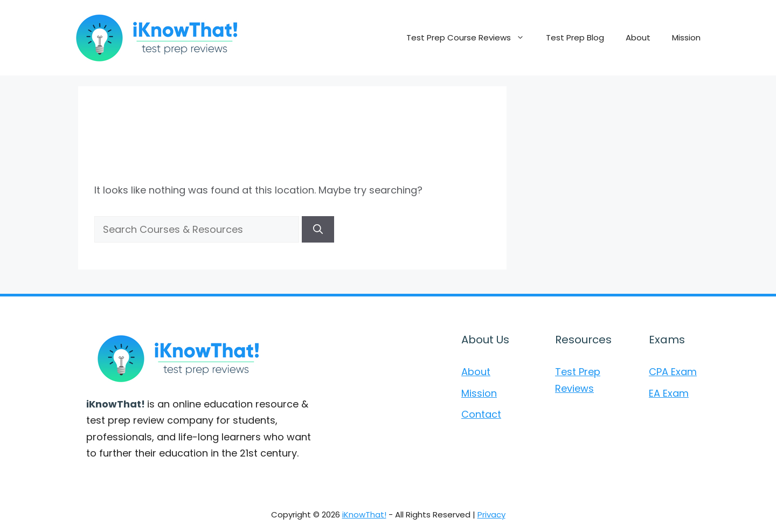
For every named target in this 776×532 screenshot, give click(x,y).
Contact (481, 414)
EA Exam (669, 393)
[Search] (318, 229)
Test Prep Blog (575, 37)
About (638, 37)
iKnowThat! (364, 514)
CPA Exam (673, 372)
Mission (686, 37)
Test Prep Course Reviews (471, 38)
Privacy (491, 514)
